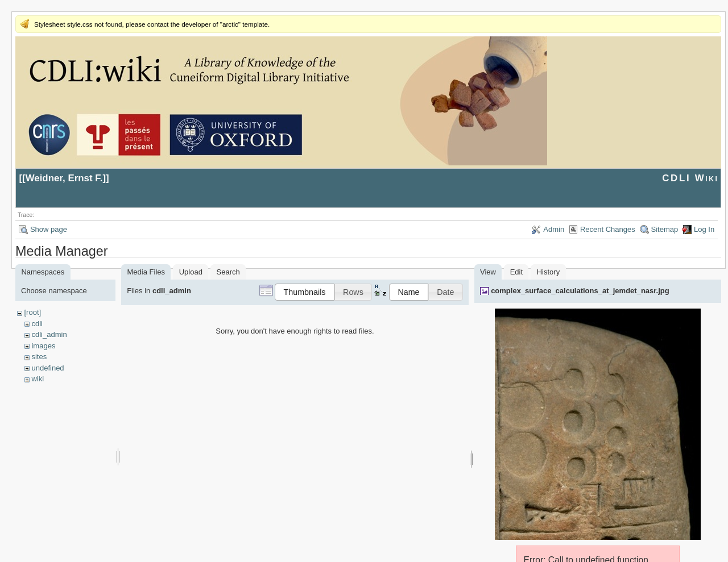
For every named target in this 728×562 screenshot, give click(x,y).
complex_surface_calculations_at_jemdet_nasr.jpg (580, 291)
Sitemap (665, 229)
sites (39, 357)
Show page (49, 229)
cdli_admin (49, 334)
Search (228, 272)
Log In (704, 229)
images (43, 346)
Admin (554, 229)
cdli (37, 324)
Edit (516, 272)
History (548, 272)
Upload (191, 272)
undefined (47, 368)
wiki (38, 379)
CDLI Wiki (690, 178)
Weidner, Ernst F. (64, 178)
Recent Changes (608, 229)
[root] (32, 312)
